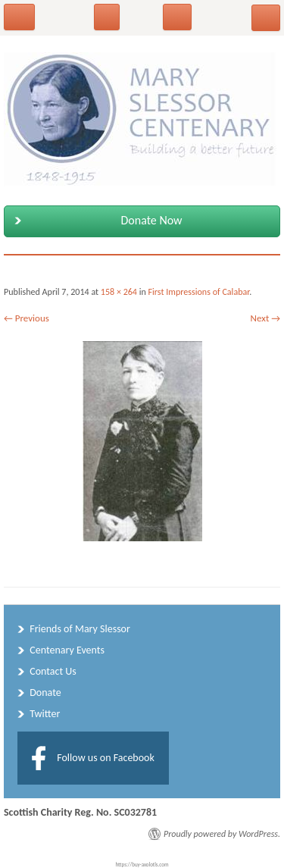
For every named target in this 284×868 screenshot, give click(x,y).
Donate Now (95, 221)
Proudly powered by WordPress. (222, 834)
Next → (265, 318)
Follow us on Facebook (106, 758)
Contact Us (53, 671)
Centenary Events (67, 650)
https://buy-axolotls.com (142, 865)
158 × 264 (119, 292)
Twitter (45, 714)
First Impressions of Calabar (199, 292)
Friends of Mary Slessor (80, 629)
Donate (45, 693)
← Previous (27, 318)
